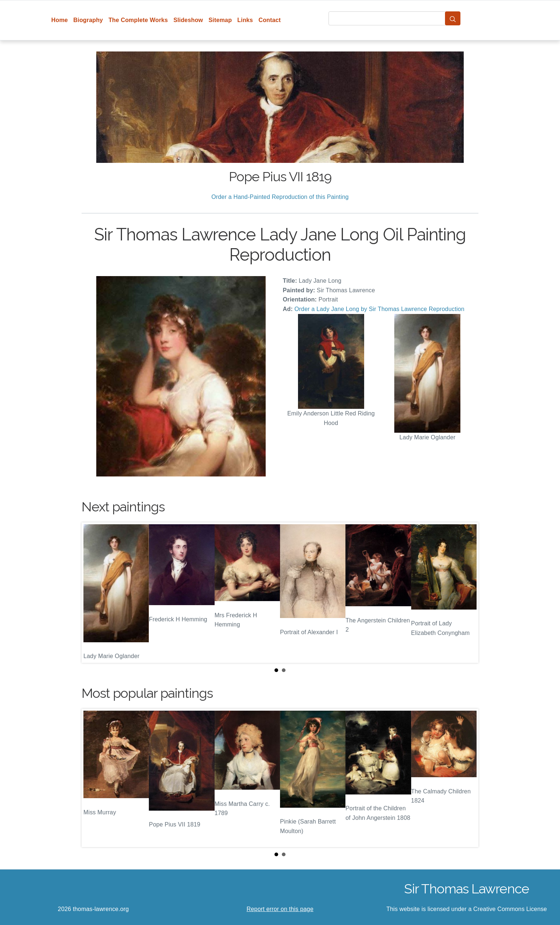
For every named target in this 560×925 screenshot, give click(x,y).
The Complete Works (138, 20)
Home (60, 20)
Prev (93, 593)
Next (467, 593)
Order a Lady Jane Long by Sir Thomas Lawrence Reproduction (379, 309)
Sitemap (220, 20)
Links (245, 20)
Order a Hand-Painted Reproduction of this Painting (280, 197)
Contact (270, 20)
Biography (88, 20)
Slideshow (188, 20)
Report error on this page (280, 909)
